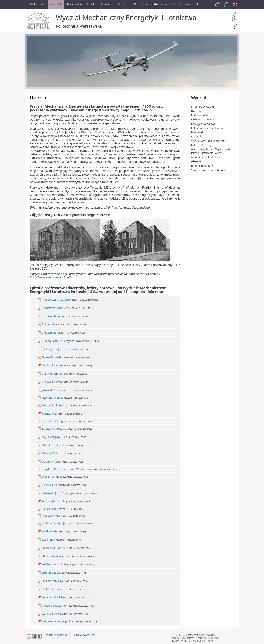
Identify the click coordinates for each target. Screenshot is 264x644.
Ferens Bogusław (51, 357)
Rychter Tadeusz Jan (53, 523)
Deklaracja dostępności (57, 635)
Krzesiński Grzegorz (52, 421)
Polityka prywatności (83, 635)
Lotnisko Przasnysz (202, 145)
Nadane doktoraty (202, 166)
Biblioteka (197, 136)
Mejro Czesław (49, 437)
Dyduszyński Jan (50, 349)
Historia (196, 161)
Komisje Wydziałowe (203, 124)
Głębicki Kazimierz (51, 373)
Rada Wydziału (200, 115)
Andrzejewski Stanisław (55, 299)
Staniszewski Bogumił (54, 556)
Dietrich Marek (49, 332)
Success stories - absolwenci (208, 170)
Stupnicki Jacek (49, 573)
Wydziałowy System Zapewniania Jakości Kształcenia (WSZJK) (211, 151)
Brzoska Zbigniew (51, 316)
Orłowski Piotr (49, 485)
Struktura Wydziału (203, 107)
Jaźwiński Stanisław (52, 390)
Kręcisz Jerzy (48, 413)
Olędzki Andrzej (50, 476)
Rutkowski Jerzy (50, 516)
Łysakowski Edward (52, 428)
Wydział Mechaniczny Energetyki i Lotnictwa (126, 18)
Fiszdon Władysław (52, 365)
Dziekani (196, 111)
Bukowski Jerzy (49, 324)
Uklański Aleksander (53, 606)
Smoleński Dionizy (52, 548)
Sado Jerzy (46, 540)
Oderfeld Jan (48, 461)
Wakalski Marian (50, 614)
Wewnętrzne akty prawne (206, 157)
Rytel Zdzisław (49, 531)
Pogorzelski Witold (52, 501)
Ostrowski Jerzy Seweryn (55, 493)
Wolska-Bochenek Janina (56, 621)
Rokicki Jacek (48, 509)
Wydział (199, 98)
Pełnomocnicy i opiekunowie (208, 128)
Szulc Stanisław (49, 589)
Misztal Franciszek (51, 445)
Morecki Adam (49, 453)
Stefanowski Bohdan (53, 564)
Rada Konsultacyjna (203, 119)
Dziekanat (197, 132)
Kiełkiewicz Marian (52, 405)
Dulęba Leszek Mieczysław (57, 341)
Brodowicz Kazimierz (53, 308)
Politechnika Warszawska (79, 26)
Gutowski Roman (51, 382)
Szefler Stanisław (51, 581)
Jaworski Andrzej (50, 398)
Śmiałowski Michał (52, 597)
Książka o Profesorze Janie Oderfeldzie (64, 469)
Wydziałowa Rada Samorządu (209, 141)
